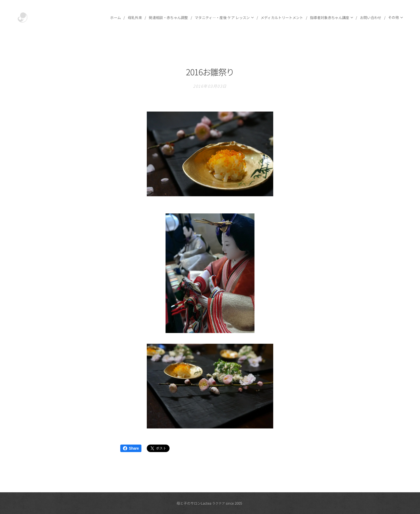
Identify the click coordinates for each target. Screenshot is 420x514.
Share (131, 448)
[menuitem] (59, 17)
